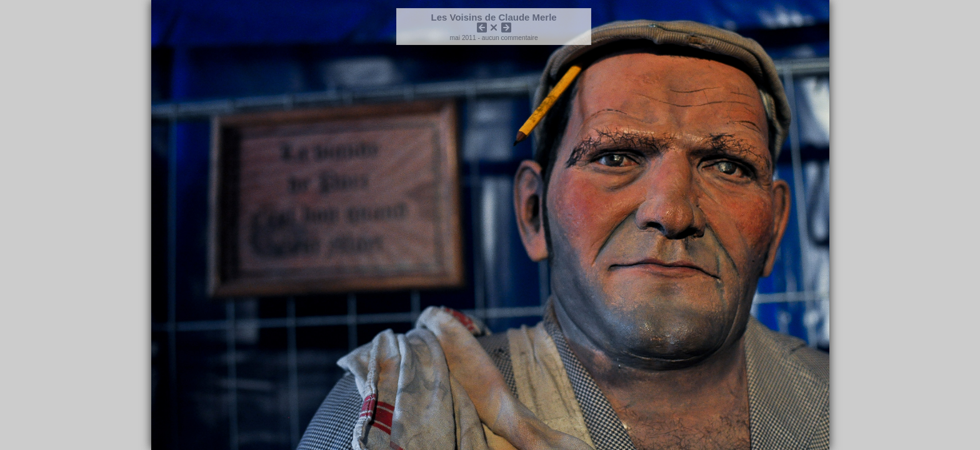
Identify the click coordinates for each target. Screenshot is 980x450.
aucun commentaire (510, 38)
